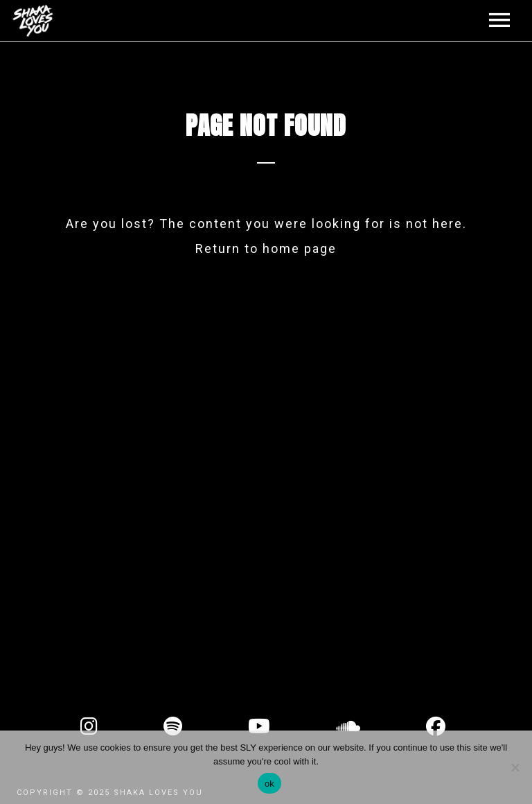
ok (269, 784)
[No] (515, 767)
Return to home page (266, 248)
